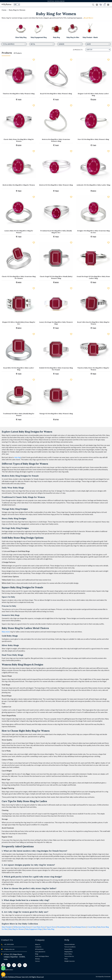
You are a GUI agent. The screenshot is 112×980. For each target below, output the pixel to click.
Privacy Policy (68, 949)
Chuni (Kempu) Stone (78, 927)
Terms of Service (69, 956)
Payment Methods (70, 944)
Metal (33, 44)
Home (4, 10)
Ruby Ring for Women (16, 929)
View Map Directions (7, 970)
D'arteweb (107, 977)
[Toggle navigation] (108, 5)
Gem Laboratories (40, 952)
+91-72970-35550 (9, 944)
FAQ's (66, 959)
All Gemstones (39, 949)
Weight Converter (70, 961)
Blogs (37, 954)
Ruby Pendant (7, 927)
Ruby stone (6, 632)
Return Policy (68, 954)
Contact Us (38, 947)
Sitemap (37, 959)
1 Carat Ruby (92, 927)
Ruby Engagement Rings (34, 929)
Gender (61, 44)
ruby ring (17, 457)
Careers (38, 961)
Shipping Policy (69, 952)
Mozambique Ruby (64, 927)
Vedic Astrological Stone (42, 956)
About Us (38, 944)
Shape (89, 44)
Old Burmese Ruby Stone (22, 927)
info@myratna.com (9, 949)
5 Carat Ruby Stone (38, 927)
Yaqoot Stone (51, 927)
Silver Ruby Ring (49, 929)
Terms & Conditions (70, 947)
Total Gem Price (9, 44)
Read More (88, 18)
